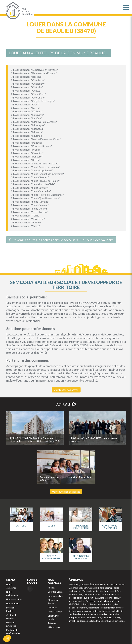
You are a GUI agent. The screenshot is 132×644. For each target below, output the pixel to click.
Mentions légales (11, 609)
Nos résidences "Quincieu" (27, 153)
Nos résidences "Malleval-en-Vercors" (34, 122)
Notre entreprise (11, 586)
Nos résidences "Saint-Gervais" (30, 177)
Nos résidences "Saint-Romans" (30, 202)
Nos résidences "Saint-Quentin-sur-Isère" (36, 198)
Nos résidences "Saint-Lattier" (29, 188)
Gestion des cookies (12, 617)
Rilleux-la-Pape (55, 612)
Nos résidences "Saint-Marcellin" (31, 191)
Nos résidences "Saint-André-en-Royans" (36, 167)
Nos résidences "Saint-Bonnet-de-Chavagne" (38, 174)
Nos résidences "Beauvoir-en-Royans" (34, 73)
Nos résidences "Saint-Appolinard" (32, 170)
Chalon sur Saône (53, 602)
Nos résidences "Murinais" (27, 136)
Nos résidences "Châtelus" (27, 87)
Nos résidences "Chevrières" (28, 94)
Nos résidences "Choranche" (28, 97)
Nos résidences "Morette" (27, 132)
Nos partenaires (14, 599)
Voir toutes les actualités (66, 492)
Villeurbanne (54, 627)
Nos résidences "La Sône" (27, 118)
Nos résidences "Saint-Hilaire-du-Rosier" (36, 181)
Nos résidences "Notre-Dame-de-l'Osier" (36, 139)
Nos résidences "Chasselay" (28, 84)
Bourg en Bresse (56, 592)
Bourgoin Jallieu (55, 596)
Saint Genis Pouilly (53, 617)
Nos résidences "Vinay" (26, 226)
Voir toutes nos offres (66, 390)
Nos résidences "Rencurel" (27, 156)
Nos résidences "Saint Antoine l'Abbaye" (35, 163)
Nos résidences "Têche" (26, 215)
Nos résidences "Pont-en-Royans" (32, 146)
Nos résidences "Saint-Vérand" (30, 208)
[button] (7, 638)
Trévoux (52, 623)
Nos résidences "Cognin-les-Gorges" (33, 101)
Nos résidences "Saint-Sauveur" (30, 205)
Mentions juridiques (11, 624)
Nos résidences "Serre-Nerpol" (30, 212)
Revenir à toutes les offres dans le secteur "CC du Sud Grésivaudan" (61, 240)
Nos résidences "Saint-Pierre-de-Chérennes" (38, 195)
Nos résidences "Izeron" (26, 108)
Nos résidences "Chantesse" (28, 80)
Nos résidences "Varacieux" (28, 219)
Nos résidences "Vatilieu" (27, 222)
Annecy (51, 588)
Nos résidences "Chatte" (26, 90)
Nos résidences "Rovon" (26, 160)
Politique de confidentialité (13, 632)
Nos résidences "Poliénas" (27, 143)
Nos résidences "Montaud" (28, 129)
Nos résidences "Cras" (25, 104)
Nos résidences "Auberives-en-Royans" (35, 70)
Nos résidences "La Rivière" (28, 115)
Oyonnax (52, 607)
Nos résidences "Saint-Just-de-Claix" (33, 184)
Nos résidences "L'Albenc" (27, 111)
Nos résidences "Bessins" (27, 77)
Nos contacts (13, 604)
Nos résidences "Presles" (26, 149)
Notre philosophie (12, 594)
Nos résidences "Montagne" (28, 125)
